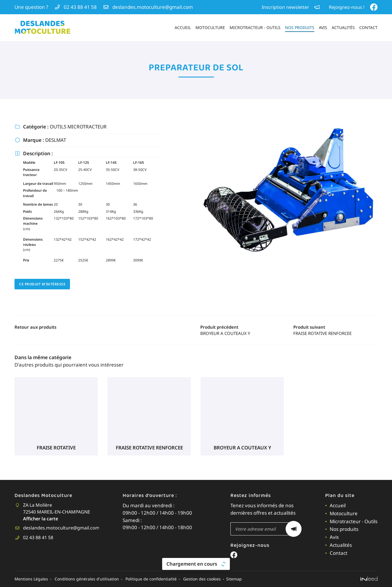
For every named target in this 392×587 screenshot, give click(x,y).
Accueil (183, 27)
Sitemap (238, 579)
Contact (368, 27)
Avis (323, 27)
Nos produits (300, 27)
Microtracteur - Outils (255, 27)
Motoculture (210, 27)
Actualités (343, 27)
